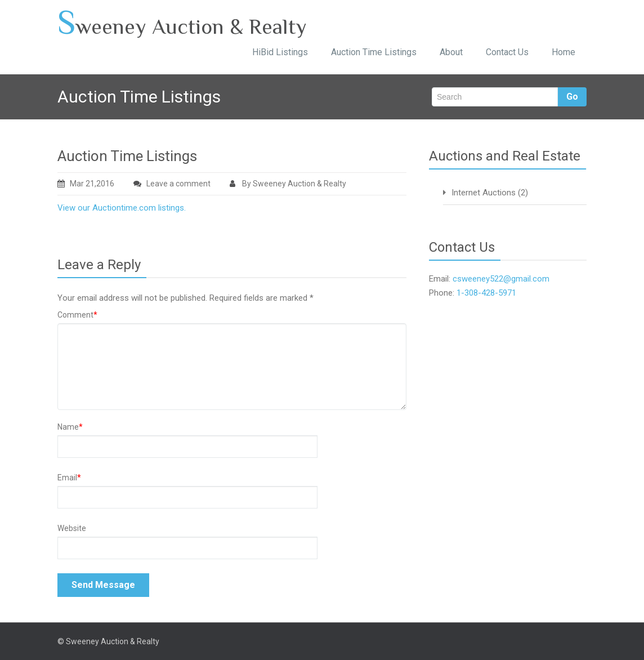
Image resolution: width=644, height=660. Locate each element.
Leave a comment (178, 184)
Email (69, 478)
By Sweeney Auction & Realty (288, 184)
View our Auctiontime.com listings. (122, 208)
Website (72, 528)
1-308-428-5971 (486, 293)
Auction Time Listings (374, 52)
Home (563, 52)
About (451, 52)
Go (572, 97)
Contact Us (507, 52)
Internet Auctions (484, 193)
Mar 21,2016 (86, 184)
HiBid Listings (280, 52)
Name (70, 427)
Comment (77, 315)
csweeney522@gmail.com (501, 279)
